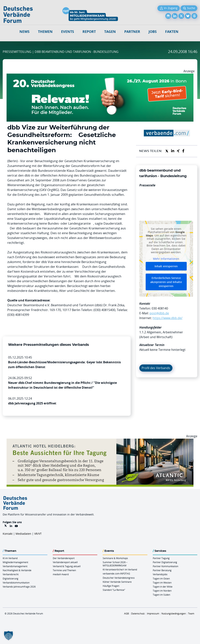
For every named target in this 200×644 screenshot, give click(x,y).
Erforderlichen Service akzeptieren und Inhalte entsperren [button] (166, 282)
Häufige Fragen (111, 586)
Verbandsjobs (160, 574)
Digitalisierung (11, 578)
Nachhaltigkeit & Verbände (17, 570)
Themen (45, 32)
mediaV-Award (61, 574)
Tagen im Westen (162, 583)
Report (89, 32)
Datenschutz (138, 613)
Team (191, 613)
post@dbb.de (159, 313)
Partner (132, 32)
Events (68, 32)
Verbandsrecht (11, 574)
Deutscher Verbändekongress (119, 578)
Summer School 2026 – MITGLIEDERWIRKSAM (115, 564)
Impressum (153, 613)
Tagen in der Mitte (163, 587)
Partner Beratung (162, 570)
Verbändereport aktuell (65, 562)
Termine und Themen (64, 570)
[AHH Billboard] (100, 441)
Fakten (172, 32)
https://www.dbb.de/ (168, 318)
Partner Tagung (161, 558)
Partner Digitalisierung (165, 562)
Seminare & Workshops (115, 558)
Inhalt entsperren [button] (166, 266)
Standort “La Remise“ (114, 590)
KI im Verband (10, 558)
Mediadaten (23, 534)
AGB (126, 613)
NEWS (24, 32)
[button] (8, 636)
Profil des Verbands (156, 368)
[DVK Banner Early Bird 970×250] (100, 76)
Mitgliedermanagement (15, 562)
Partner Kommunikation (166, 566)
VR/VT (38, 534)
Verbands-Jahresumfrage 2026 (19, 587)
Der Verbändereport (64, 558)
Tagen (110, 32)
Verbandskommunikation (16, 583)
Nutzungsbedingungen (174, 613)
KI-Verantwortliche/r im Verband (120, 569)
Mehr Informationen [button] (166, 259)
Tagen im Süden (161, 595)
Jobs (153, 32)
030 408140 (160, 308)
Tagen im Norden (162, 591)
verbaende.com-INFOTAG (116, 573)
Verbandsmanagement (15, 566)
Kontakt (8, 534)
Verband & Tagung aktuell (67, 566)
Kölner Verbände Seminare (117, 582)
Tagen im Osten (161, 578)
